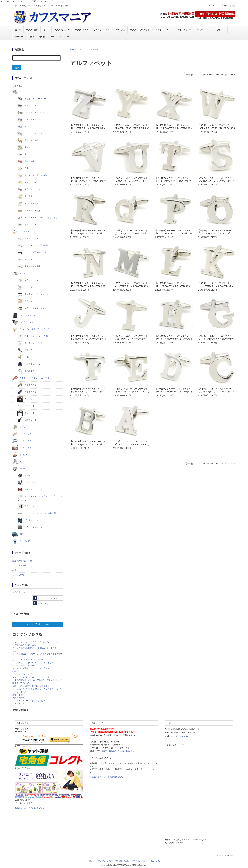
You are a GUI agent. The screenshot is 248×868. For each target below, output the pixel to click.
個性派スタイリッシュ (31, 113)
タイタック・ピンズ (30, 343)
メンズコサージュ (29, 364)
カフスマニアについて (22, 674)
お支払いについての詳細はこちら (30, 808)
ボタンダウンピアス (30, 490)
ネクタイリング (82, 30)
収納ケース (20, 37)
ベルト (24, 476)
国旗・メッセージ (29, 189)
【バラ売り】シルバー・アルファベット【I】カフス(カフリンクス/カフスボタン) (130, 338)
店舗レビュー (18, 695)
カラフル (25, 260)
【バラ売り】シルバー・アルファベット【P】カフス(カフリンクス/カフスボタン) (173, 232)
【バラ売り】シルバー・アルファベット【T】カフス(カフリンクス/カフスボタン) (173, 179)
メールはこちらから (179, 736)
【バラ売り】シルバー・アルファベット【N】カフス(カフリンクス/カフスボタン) (88, 285)
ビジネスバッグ (28, 520)
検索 (17, 68)
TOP (72, 49)
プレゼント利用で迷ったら (24, 666)
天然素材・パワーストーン (33, 99)
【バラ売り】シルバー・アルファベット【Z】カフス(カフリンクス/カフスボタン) (88, 127)
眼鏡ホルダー (27, 371)
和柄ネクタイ (27, 392)
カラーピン (26, 506)
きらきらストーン (29, 120)
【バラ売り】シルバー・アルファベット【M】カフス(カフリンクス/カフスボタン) (131, 285)
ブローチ (25, 350)
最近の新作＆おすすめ (22, 561)
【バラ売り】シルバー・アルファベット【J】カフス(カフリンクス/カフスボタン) (88, 338)
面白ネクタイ (27, 385)
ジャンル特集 (18, 575)
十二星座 (25, 197)
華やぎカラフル (28, 127)
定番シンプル (27, 106)
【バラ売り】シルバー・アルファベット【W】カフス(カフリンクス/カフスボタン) (216, 127)
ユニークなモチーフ (30, 134)
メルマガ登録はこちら (38, 624)
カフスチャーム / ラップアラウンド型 (37, 218)
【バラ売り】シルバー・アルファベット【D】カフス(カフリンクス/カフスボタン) (174, 390)
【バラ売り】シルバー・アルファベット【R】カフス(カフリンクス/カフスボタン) (88, 232)
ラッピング (64, 37)
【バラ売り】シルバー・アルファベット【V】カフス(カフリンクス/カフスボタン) (88, 179)
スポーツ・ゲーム (29, 182)
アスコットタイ (28, 399)
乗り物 (24, 155)
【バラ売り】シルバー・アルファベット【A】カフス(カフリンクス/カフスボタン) (131, 443)
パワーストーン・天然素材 (33, 246)
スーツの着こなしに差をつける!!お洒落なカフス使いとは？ (36, 649)
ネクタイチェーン (62, 30)
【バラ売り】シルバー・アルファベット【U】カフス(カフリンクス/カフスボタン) (131, 179)
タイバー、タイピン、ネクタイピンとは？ (31, 677)
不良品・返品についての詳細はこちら (106, 777)
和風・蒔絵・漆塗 (29, 211)
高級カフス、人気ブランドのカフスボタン (31, 686)
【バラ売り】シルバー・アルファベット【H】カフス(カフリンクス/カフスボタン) (174, 338)
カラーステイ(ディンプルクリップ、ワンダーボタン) (40, 498)
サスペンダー (27, 483)
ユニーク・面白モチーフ (32, 253)
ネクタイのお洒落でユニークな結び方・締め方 (33, 668)
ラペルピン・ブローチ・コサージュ (109, 30)
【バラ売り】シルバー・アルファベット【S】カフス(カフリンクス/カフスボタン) (216, 179)
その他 (42, 37)
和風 (23, 357)
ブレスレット (202, 30)
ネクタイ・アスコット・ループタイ (146, 30)
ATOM (158, 861)
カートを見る (230, 6)
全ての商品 (17, 86)
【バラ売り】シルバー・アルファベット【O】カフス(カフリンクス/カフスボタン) (216, 232)
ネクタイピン (32, 30)
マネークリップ (184, 30)
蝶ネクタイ (26, 413)
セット (46, 30)
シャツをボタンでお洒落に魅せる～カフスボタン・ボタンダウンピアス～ (37, 690)
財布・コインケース (30, 527)
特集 (14, 570)
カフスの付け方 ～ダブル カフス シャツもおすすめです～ (37, 655)
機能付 (24, 148)
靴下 (32, 37)
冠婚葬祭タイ (27, 420)
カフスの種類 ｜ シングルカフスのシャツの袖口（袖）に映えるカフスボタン (37, 682)
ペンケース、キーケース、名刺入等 (37, 513)
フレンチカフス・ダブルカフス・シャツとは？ (33, 663)
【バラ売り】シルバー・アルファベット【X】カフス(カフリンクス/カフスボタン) (173, 127)
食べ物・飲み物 (28, 141)
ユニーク (25, 287)
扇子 (52, 37)
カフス (18, 30)
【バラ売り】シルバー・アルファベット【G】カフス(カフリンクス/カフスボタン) (216, 338)
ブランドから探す (20, 565)
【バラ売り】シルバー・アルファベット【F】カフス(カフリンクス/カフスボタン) (88, 390)
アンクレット (219, 30)
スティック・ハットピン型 (33, 336)
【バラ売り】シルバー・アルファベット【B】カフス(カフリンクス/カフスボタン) (88, 443)
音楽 (23, 168)
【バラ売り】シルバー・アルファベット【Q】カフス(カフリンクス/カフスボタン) (131, 232)
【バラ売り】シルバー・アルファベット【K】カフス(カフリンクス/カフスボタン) (216, 285)
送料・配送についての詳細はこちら (119, 751)
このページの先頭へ (224, 855)
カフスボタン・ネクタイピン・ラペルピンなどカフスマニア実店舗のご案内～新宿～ (37, 644)
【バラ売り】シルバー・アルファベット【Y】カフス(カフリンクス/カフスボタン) (131, 127)
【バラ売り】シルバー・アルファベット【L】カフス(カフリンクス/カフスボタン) (173, 285)
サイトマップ (18, 703)
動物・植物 (26, 161)
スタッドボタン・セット (32, 308)
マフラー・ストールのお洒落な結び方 (29, 701)
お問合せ (91, 861)
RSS (152, 861)
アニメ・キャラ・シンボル (33, 175)
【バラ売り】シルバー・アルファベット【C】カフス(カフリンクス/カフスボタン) (216, 390)
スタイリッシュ (28, 239)
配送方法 (110, 861)
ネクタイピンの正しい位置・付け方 (28, 660)
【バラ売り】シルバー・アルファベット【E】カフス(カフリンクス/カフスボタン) (131, 390)
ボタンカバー (27, 225)
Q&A (15, 671)
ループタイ (26, 406)
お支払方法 (101, 861)
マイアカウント (213, 6)
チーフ (169, 30)
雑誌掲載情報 (18, 698)
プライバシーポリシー (140, 861)
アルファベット (93, 49)
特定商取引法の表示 (123, 861)
